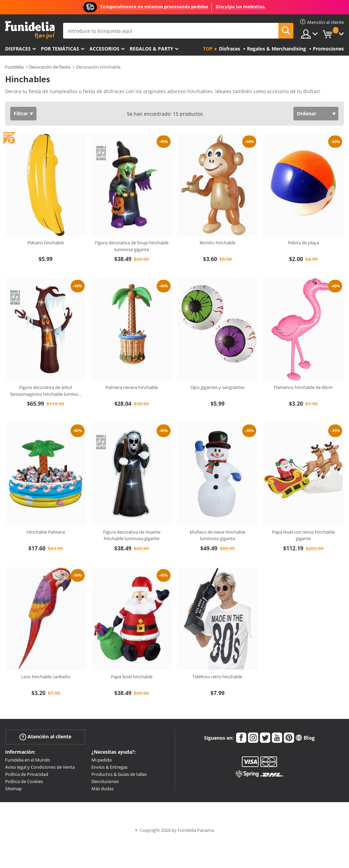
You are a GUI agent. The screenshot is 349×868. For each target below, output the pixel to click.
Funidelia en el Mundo (28, 760)
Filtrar (21, 113)
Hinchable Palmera (46, 532)
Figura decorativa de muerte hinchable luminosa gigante (132, 535)
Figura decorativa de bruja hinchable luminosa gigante (132, 246)
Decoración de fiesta (50, 67)
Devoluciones (105, 781)
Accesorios (104, 49)
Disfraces (18, 49)
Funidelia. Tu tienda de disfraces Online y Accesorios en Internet (30, 30)
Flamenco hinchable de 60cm (303, 387)
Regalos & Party (151, 49)
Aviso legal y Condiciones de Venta (40, 767)
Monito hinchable (217, 243)
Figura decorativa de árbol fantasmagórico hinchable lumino (46, 391)
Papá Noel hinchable (132, 677)
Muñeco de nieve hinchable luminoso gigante (217, 535)
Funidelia (14, 67)
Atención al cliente (45, 737)
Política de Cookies (24, 781)
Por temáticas (60, 49)
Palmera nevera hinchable (132, 387)
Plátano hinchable (46, 243)
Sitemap (13, 789)
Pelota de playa (303, 243)
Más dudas (103, 789)
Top (208, 49)
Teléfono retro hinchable (217, 677)
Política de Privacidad (27, 774)
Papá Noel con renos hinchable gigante (303, 535)
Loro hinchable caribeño (46, 677)
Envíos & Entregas (110, 767)
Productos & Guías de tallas (119, 774)
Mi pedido (102, 760)
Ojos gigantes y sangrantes (217, 387)
